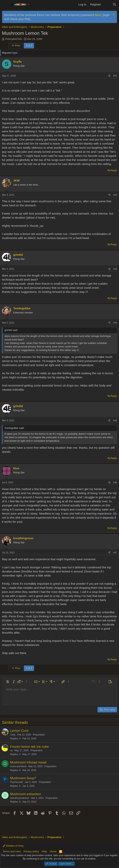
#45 (115, 420)
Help (44, 851)
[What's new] (107, 4)
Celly (13, 735)
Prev (16, 46)
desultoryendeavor (20, 798)
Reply (114, 170)
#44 (115, 323)
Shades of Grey (13, 846)
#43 (115, 269)
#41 (115, 76)
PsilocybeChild (13, 39)
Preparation (39, 735)
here (98, 15)
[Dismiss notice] (113, 15)
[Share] (109, 76)
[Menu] (5, 4)
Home (53, 851)
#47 (115, 553)
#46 (115, 482)
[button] (8, 682)
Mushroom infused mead (28, 762)
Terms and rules (12, 851)
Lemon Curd (19, 731)
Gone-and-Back (18, 766)
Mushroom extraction (26, 794)
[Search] (114, 4)
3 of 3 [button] (29, 46)
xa (11, 750)
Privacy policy (31, 851)
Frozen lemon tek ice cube (29, 747)
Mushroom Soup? (23, 778)
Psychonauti (16, 782)
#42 (115, 195)
